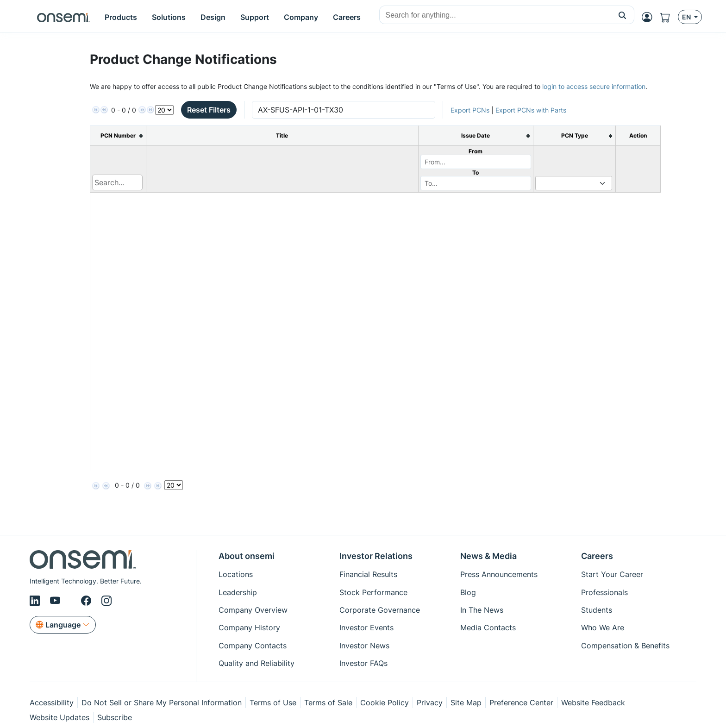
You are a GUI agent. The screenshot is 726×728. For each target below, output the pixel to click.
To (476, 173)
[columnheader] (118, 136)
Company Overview (253, 610)
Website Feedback (593, 703)
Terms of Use (273, 703)
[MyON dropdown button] (650, 17)
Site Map (466, 703)
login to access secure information (594, 86)
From (476, 151)
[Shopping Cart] (669, 17)
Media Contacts (488, 628)
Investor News (364, 646)
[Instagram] (106, 601)
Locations (236, 574)
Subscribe (115, 717)
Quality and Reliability (257, 663)
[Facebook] (88, 601)
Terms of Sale (328, 703)
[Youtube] (57, 601)
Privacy (430, 703)
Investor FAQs (363, 663)
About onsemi (247, 556)
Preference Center (521, 703)
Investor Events (366, 628)
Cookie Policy (385, 703)
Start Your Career (612, 574)
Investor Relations (376, 556)
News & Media (488, 556)
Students (597, 610)
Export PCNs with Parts (531, 110)
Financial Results (368, 574)
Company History (249, 628)
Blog (468, 592)
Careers (597, 556)
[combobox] (495, 15)
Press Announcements (499, 574)
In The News (482, 610)
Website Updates (59, 717)
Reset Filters (209, 110)
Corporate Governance (380, 610)
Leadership (238, 592)
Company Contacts (253, 646)
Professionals (604, 592)
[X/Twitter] (72, 601)
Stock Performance (373, 592)
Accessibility (52, 703)
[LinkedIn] (36, 601)
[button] (623, 15)
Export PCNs (470, 110)
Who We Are (603, 628)
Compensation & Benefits (625, 646)
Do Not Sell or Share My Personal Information (162, 703)
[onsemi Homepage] (63, 17)
